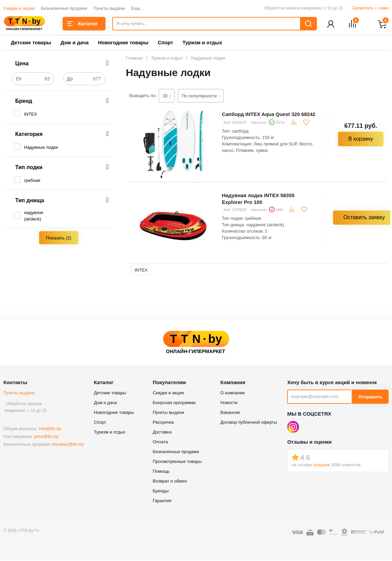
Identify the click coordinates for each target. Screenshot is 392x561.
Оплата (160, 442)
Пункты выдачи (109, 8)
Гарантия (162, 501)
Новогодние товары (123, 43)
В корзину (361, 139)
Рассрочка (163, 423)
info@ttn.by (50, 429)
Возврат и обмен (170, 482)
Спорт (165, 43)
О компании (233, 393)
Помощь (161, 472)
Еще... (137, 8)
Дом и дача (75, 43)
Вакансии (230, 413)
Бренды (160, 492)
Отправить (370, 398)
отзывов (321, 465)
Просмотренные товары (177, 462)
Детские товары (31, 43)
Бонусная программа (174, 403)
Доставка (162, 433)
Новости (229, 403)
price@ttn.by (46, 437)
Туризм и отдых (202, 43)
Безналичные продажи (64, 8)
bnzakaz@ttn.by (68, 445)
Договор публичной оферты (249, 423)
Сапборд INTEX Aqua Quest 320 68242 (269, 115)
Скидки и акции (19, 8)
